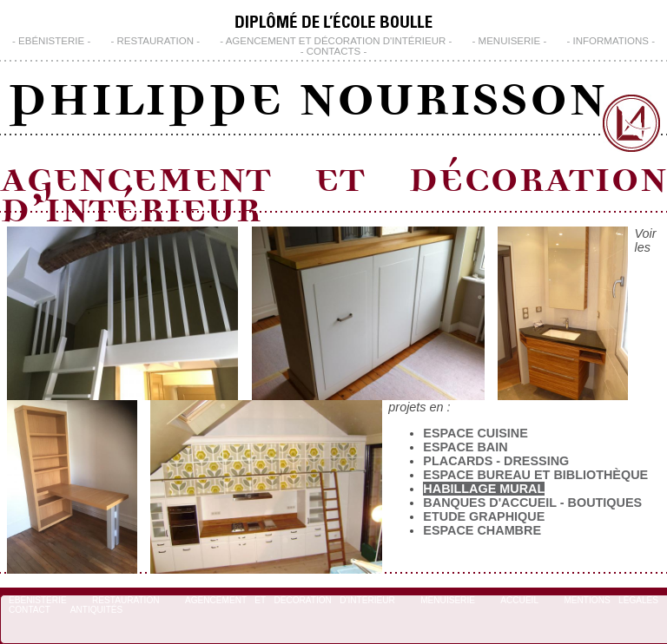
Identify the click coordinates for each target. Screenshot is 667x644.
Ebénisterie (51, 41)
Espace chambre (482, 530)
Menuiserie (510, 41)
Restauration (155, 41)
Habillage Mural (484, 489)
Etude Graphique (484, 516)
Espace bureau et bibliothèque (535, 475)
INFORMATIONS (611, 41)
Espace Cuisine (475, 433)
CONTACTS (333, 51)
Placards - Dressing (496, 461)
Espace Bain (465, 447)
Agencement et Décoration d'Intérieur (336, 41)
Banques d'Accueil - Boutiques (532, 503)
